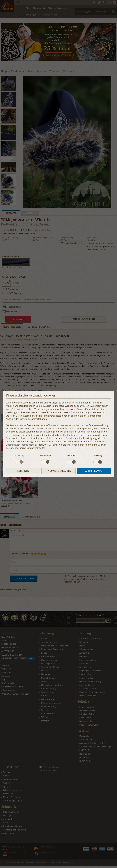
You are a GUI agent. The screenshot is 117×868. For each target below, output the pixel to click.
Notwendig (19, 455)
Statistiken (72, 455)
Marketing (98, 455)
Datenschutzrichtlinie (17, 445)
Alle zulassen (94, 471)
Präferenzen (45, 455)
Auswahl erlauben (60, 471)
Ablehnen (23, 471)
